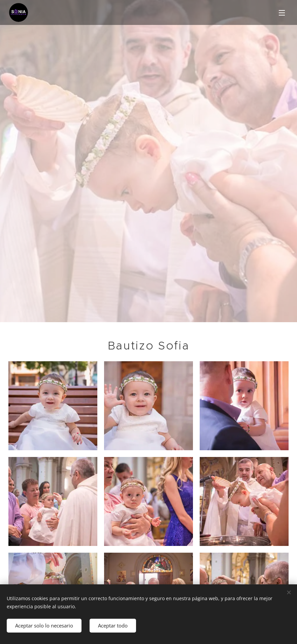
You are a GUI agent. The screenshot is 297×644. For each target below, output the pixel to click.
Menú (282, 13)
